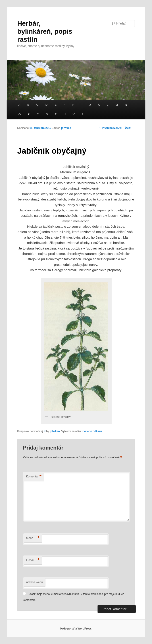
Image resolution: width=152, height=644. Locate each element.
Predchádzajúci (110, 128)
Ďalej (130, 128)
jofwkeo (66, 128)
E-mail (33, 560)
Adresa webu (35, 582)
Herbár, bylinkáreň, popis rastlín (45, 31)
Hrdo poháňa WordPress (76, 629)
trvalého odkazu (92, 431)
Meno (33, 538)
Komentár (34, 477)
